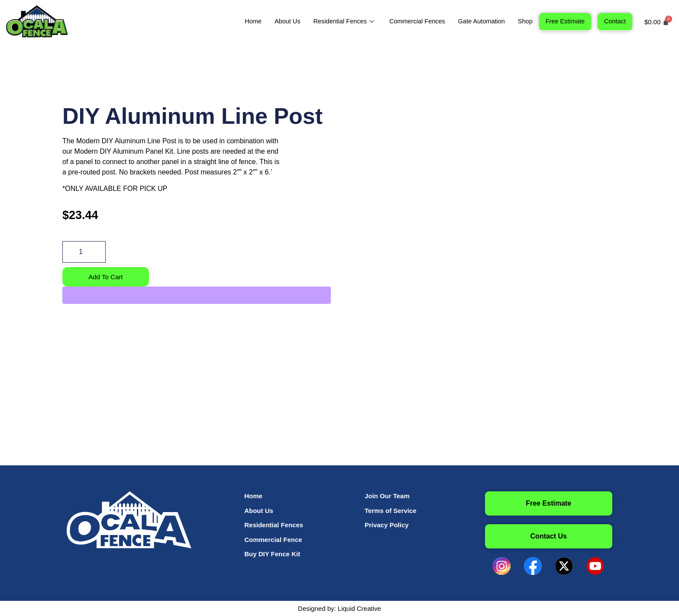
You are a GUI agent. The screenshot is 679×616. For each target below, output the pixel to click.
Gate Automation (478, 21)
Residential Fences (338, 21)
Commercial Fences (412, 21)
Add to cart (106, 277)
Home (244, 21)
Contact (614, 21)
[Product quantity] (84, 252)
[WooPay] (197, 296)
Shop (523, 21)
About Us (279, 21)
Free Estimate (564, 21)
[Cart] (657, 22)
